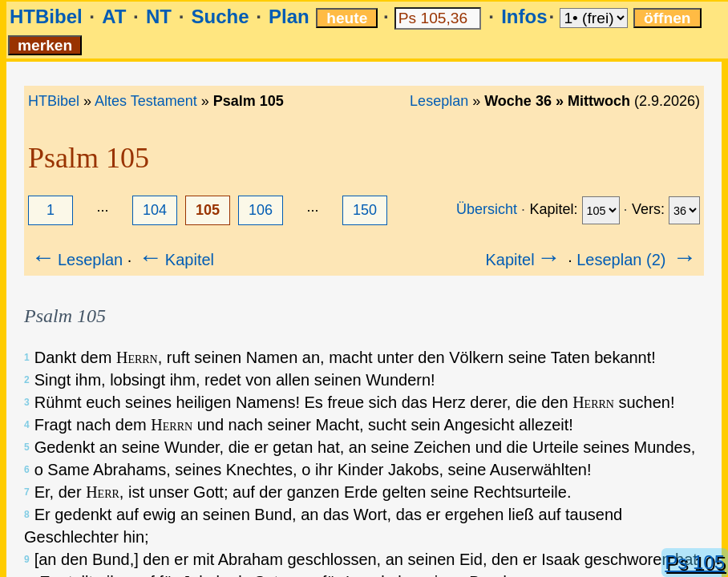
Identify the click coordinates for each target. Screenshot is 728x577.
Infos (524, 16)
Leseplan (439, 101)
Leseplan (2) (638, 260)
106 (261, 210)
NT (159, 16)
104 (155, 210)
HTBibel (46, 16)
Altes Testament (146, 101)
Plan (289, 16)
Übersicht (487, 209)
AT (114, 16)
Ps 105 (695, 562)
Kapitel (175, 260)
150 (365, 210)
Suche (220, 16)
